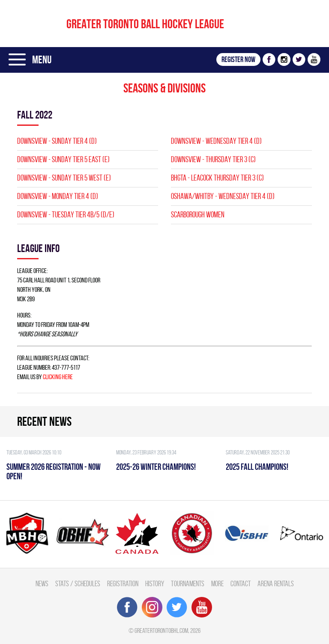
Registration (123, 583)
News (42, 583)
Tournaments (188, 583)
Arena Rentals (276, 583)
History (155, 583)
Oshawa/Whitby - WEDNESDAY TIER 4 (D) (223, 196)
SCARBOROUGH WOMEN (198, 215)
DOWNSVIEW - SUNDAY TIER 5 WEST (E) (64, 178)
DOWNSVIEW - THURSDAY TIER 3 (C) (213, 159)
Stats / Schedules (78, 583)
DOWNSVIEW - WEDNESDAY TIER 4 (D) (216, 141)
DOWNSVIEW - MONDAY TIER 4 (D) (58, 196)
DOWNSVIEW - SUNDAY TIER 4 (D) (57, 141)
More (217, 583)
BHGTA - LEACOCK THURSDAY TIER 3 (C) (217, 178)
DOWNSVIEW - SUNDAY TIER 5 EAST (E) (63, 159)
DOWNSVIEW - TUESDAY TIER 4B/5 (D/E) (66, 215)
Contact (241, 583)
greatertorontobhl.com (161, 631)
